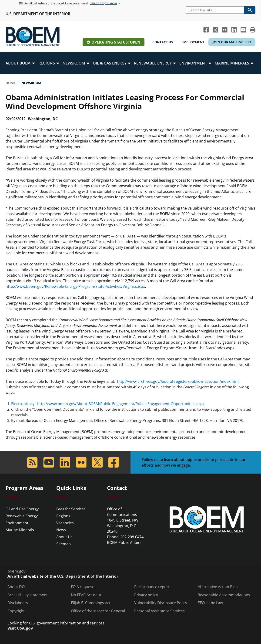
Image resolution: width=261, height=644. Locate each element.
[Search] (215, 10)
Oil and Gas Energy (22, 509)
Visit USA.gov (20, 628)
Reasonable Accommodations (224, 595)
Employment (193, 42)
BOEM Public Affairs (124, 542)
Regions (63, 516)
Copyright (16, 611)
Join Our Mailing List (232, 42)
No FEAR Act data (86, 595)
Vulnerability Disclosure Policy (161, 603)
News (61, 530)
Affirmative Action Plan (218, 587)
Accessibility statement (28, 595)
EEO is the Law (210, 603)
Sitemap (64, 544)
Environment (17, 523)
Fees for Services (71, 509)
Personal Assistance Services (159, 611)
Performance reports (153, 587)
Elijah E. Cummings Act (91, 603)
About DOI (17, 587)
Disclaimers (18, 603)
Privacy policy (146, 595)
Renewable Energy (22, 516)
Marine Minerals (20, 530)
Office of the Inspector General (98, 611)
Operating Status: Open (116, 42)
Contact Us (163, 42)
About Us (64, 537)
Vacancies (65, 523)
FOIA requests (83, 587)
